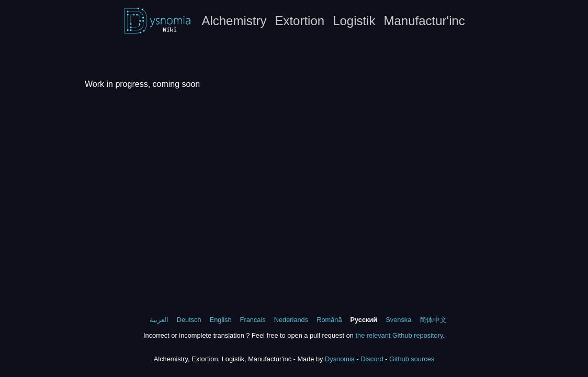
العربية (159, 320)
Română (329, 320)
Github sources (412, 359)
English (221, 320)
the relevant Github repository (399, 335)
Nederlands (291, 320)
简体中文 (433, 320)
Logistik (354, 21)
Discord (372, 359)
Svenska (398, 320)
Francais (253, 320)
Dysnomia (340, 359)
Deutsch (189, 320)
